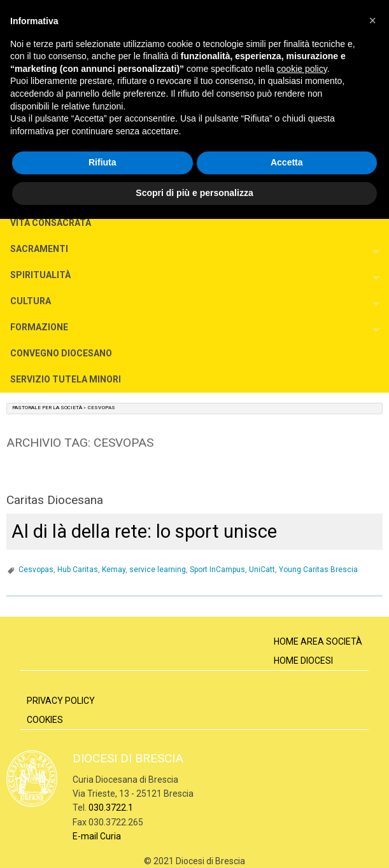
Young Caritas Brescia (318, 570)
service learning (158, 570)
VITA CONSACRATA (51, 223)
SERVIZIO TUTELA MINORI (66, 379)
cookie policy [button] (302, 69)
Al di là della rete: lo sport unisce (144, 531)
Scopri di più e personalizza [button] (194, 193)
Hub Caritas (78, 570)
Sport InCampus (217, 570)
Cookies (45, 720)
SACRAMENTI (39, 249)
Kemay (114, 570)
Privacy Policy (61, 701)
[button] (372, 20)
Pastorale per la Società (47, 408)
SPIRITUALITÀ (40, 275)
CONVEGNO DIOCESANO (61, 353)
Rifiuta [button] (103, 162)
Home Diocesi (303, 661)
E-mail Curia (97, 836)
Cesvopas (36, 570)
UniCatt (262, 570)
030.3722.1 (111, 808)
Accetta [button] (287, 162)
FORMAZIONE (39, 327)
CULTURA (31, 301)
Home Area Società (318, 641)
